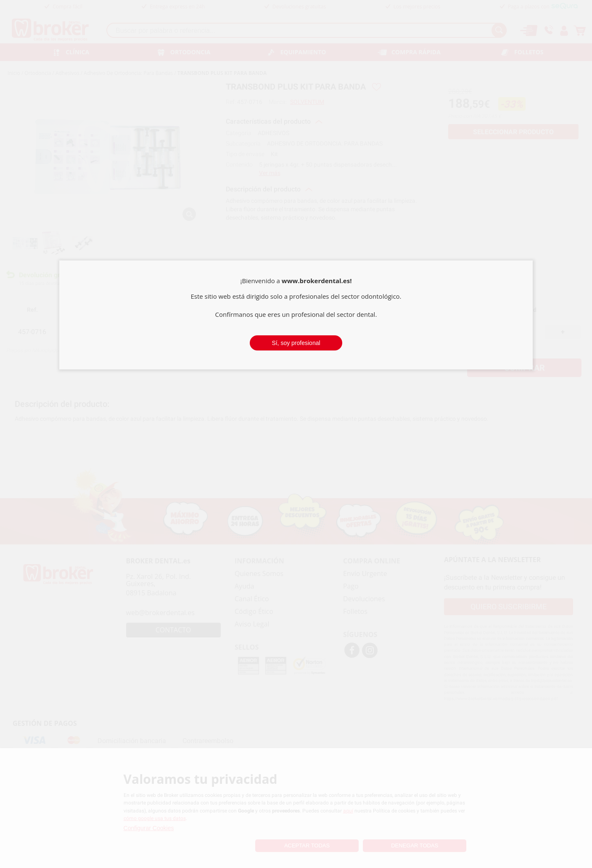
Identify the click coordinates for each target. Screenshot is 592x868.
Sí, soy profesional (296, 343)
